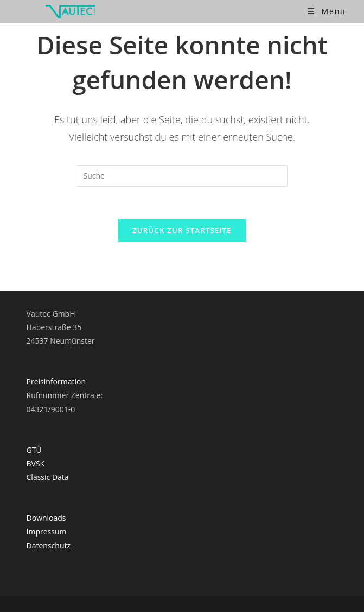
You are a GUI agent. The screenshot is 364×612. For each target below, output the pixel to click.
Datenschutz (49, 545)
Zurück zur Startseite (182, 230)
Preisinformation (56, 381)
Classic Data (48, 477)
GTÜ (34, 450)
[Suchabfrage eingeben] (182, 176)
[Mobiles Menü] (327, 11)
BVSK (36, 463)
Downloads (46, 518)
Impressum (47, 531)
